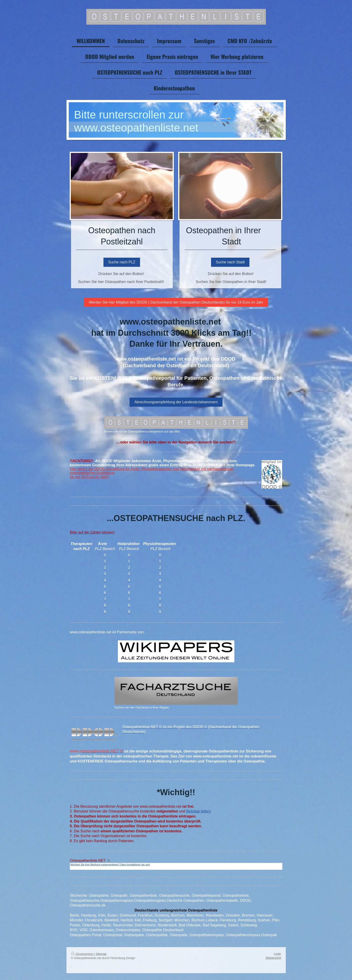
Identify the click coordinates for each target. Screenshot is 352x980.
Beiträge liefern (198, 811)
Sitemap (101, 954)
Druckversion (83, 954)
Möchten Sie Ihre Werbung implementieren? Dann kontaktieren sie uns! (110, 865)
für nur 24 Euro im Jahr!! (90, 477)
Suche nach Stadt (230, 262)
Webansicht (273, 958)
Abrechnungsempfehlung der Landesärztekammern (176, 402)
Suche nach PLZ (122, 262)
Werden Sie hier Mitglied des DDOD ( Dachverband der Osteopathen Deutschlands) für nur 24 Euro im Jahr (176, 302)
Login (278, 954)
